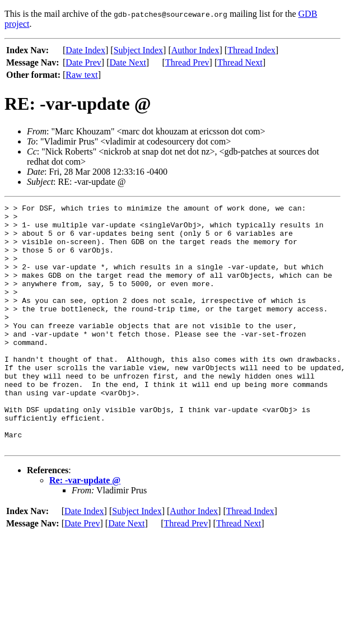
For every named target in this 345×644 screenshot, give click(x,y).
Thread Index (251, 50)
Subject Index (138, 50)
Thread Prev (187, 62)
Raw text (81, 75)
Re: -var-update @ (85, 529)
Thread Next (240, 62)
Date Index (85, 50)
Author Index (195, 50)
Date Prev (83, 62)
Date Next (128, 62)
